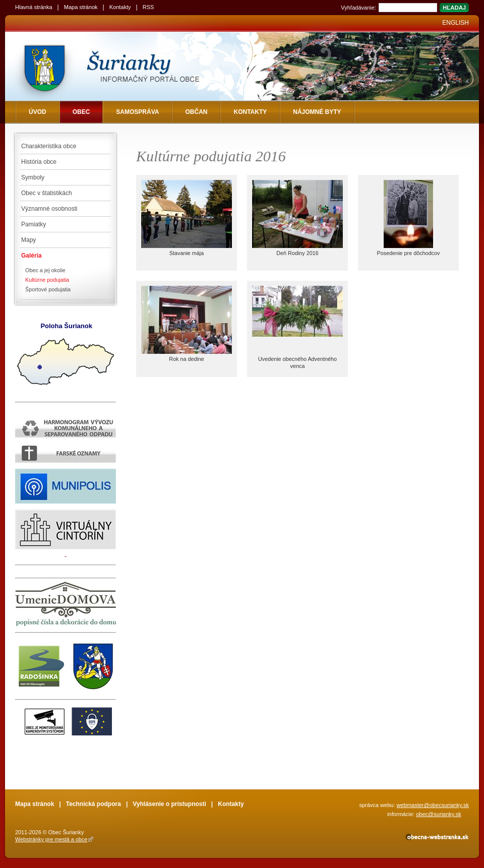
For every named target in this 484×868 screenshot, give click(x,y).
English (456, 23)
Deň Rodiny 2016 (297, 253)
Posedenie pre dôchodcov (409, 253)
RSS (148, 7)
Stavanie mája (187, 253)
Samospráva (137, 112)
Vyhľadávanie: (358, 8)
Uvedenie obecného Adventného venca (297, 362)
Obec (81, 112)
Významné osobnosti (49, 209)
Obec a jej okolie (45, 270)
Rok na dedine (187, 359)
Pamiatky (34, 224)
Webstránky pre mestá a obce (51, 839)
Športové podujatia (48, 289)
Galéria (32, 256)
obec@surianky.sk (438, 814)
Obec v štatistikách (47, 193)
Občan (196, 112)
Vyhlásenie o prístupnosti (169, 804)
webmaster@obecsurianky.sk (433, 805)
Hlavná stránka (34, 7)
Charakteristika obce (49, 146)
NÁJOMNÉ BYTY (317, 112)
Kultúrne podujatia (47, 280)
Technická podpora (94, 804)
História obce (39, 162)
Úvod (38, 112)
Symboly (33, 177)
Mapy (28, 240)
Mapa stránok (81, 7)
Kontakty (120, 7)
